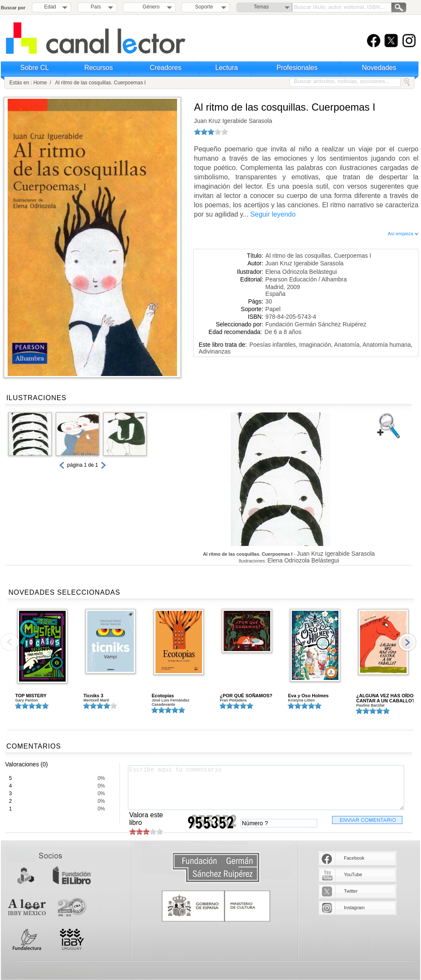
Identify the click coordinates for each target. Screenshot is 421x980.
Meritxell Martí (96, 700)
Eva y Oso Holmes (308, 696)
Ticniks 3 (93, 696)
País (96, 7)
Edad (50, 7)
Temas (261, 7)
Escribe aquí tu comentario (266, 788)
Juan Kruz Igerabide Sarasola (233, 121)
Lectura (226, 68)
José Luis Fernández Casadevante (170, 702)
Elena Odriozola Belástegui (301, 272)
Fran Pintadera (233, 700)
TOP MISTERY (31, 696)
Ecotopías (163, 696)
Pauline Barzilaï (370, 705)
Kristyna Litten (301, 700)
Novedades (379, 68)
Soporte (204, 7)
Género (150, 7)
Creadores (166, 68)
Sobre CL (35, 68)
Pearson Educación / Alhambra (306, 279)
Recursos (99, 68)
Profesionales (297, 68)
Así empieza (403, 234)
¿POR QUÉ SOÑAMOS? (246, 696)
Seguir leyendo (273, 214)
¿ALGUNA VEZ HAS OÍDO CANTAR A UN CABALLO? (385, 698)
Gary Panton (27, 700)
